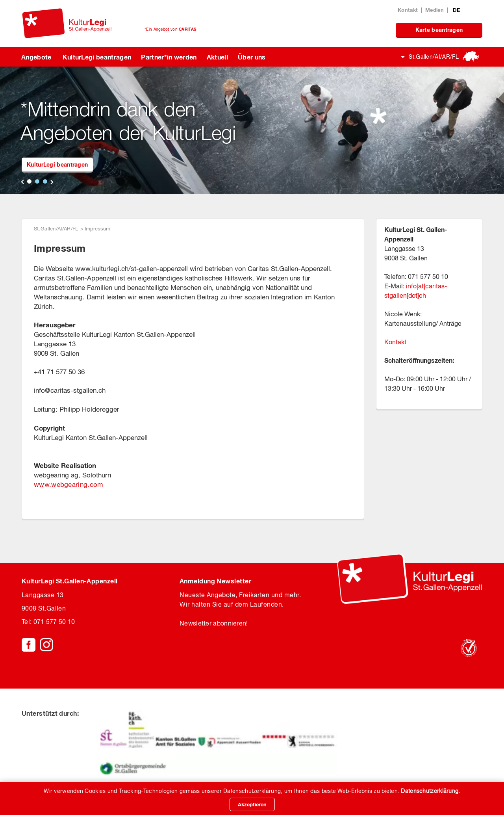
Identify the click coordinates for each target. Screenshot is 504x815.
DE (457, 10)
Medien (435, 10)
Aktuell (217, 57)
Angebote (36, 57)
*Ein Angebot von (170, 29)
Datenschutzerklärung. (430, 791)
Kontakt (408, 10)
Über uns (252, 57)
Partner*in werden (169, 57)
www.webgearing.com (69, 485)
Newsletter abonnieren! (214, 623)
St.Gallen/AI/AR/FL (434, 57)
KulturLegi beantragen (97, 57)
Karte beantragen (439, 30)
